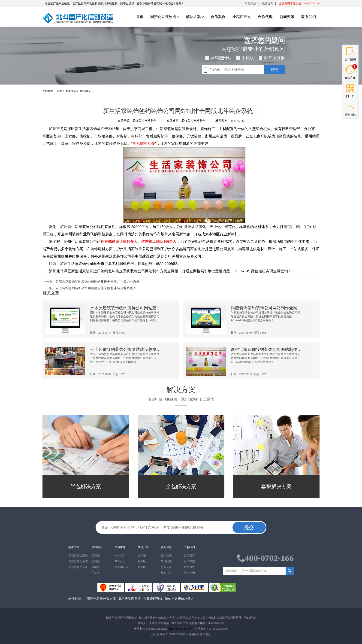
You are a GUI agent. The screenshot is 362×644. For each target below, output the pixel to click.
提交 (274, 70)
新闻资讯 (287, 17)
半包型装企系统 (78, 556)
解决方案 (195, 17)
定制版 (96, 556)
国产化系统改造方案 (101, 599)
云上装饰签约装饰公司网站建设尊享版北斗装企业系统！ (96, 288)
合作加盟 (189, 561)
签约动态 (85, 91)
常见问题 (250, 3)
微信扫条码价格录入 (179, 599)
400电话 (119, 556)
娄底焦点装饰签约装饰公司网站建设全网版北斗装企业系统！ (99, 282)
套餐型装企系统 (78, 561)
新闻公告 (166, 573)
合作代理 (265, 17)
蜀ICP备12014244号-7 (181, 629)
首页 (140, 17)
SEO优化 (120, 561)
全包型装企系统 (78, 567)
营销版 (96, 561)
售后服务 (189, 567)
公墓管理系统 (153, 599)
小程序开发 (242, 17)
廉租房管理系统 (130, 599)
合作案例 (218, 17)
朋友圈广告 (121, 567)
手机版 (96, 573)
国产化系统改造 (165, 17)
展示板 (142, 556)
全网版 (96, 567)
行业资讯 (166, 567)
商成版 (142, 567)
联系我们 (309, 17)
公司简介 (189, 556)
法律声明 (189, 573)
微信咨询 (268, 4)
